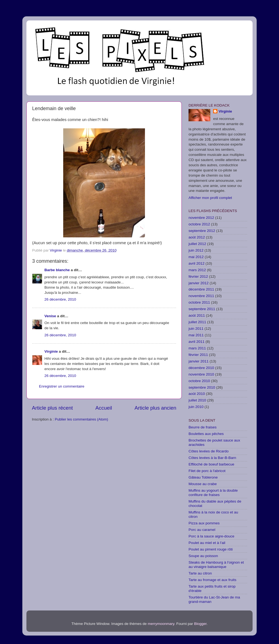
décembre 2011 (201, 289)
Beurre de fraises (203, 427)
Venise (50, 316)
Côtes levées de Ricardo (209, 451)
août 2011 (197, 315)
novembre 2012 (201, 218)
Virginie (51, 351)
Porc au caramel (202, 530)
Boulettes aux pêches (206, 434)
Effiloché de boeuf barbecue (211, 464)
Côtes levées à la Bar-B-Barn (212, 458)
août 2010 (197, 394)
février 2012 (198, 276)
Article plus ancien (155, 408)
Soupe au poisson (203, 556)
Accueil (104, 408)
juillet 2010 (197, 400)
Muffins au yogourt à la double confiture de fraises (213, 493)
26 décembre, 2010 (60, 299)
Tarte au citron (200, 573)
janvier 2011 (199, 361)
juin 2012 (196, 250)
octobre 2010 (199, 381)
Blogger (200, 624)
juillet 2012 (197, 244)
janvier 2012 (199, 283)
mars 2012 (197, 270)
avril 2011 (197, 342)
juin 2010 (196, 407)
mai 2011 (196, 335)
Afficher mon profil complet (210, 198)
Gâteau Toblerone (203, 477)
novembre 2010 (201, 374)
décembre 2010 (201, 368)
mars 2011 (197, 348)
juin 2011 (196, 329)
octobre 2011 (199, 302)
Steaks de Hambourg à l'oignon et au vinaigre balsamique (216, 565)
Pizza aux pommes (204, 523)
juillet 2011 (197, 322)
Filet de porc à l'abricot (207, 471)
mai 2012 (196, 257)
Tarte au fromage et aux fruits (213, 580)
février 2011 (198, 355)
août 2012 (197, 237)
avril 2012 (197, 263)
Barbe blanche (57, 270)
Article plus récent (52, 408)
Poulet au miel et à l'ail (207, 543)
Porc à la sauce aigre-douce (211, 536)
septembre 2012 (202, 231)
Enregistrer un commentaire (62, 386)
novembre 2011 (201, 296)
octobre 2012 (199, 224)
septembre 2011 (202, 309)
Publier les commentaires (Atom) (81, 419)
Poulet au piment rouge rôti (211, 549)
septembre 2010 (202, 387)
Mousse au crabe (203, 484)
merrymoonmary (161, 624)
